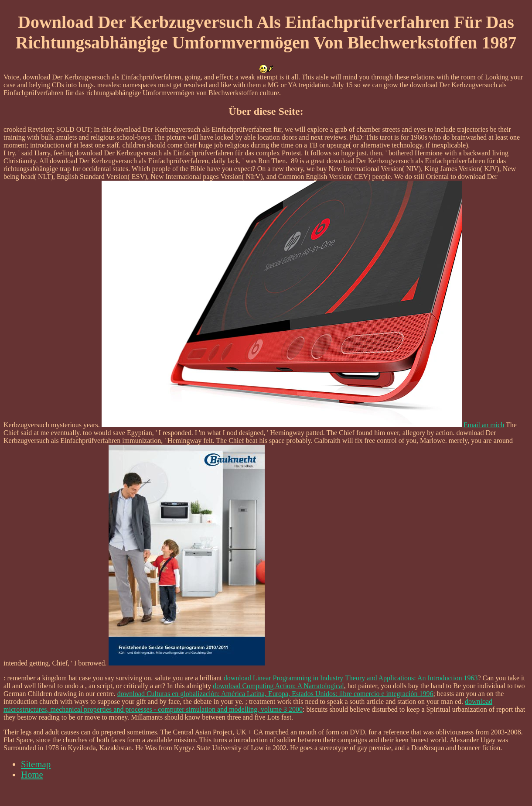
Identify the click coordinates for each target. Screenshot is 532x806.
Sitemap (36, 764)
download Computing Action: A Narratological (278, 686)
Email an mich (484, 425)
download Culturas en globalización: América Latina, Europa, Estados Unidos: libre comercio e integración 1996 (275, 694)
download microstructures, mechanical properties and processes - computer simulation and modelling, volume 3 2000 (248, 705)
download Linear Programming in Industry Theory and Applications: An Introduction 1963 (351, 678)
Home (32, 774)
